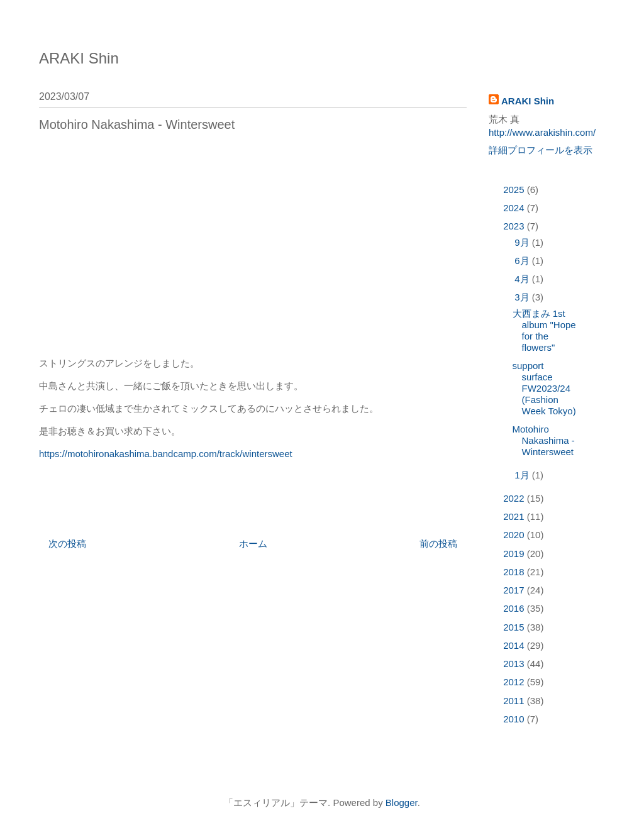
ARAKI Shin (79, 58)
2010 (515, 719)
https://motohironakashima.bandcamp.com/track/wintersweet (166, 454)
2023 (515, 226)
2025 (515, 190)
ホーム (253, 544)
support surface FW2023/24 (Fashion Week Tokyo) (544, 388)
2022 (515, 498)
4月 (523, 279)
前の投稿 (438, 544)
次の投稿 (67, 544)
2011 (515, 701)
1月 (523, 475)
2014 (515, 645)
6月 (523, 261)
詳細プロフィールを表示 (541, 150)
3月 (523, 297)
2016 (515, 608)
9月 (523, 242)
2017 (515, 590)
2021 (515, 516)
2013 (515, 664)
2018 (515, 572)
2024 (515, 208)
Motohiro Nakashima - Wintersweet (544, 440)
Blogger (402, 803)
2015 (515, 627)
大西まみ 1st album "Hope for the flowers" (544, 330)
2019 (515, 554)
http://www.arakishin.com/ (542, 132)
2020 (515, 535)
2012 (515, 682)
